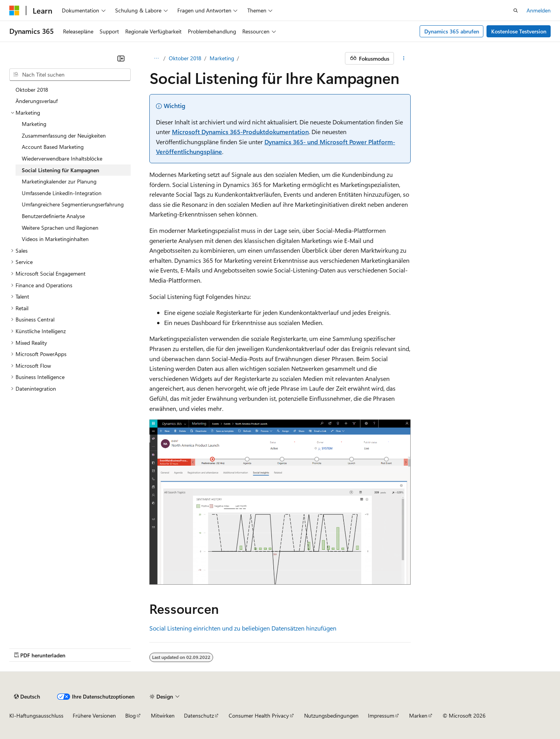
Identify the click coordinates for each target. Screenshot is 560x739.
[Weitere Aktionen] (404, 58)
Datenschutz (199, 715)
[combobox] (70, 75)
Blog (130, 715)
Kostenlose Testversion (519, 31)
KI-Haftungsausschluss (36, 715)
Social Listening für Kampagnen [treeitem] (60, 170)
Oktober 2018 (185, 58)
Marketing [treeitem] (34, 124)
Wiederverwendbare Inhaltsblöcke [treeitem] (62, 158)
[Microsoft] (14, 10)
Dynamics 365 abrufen (452, 31)
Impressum (381, 715)
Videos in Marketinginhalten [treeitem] (55, 239)
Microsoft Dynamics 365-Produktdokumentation (240, 132)
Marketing (222, 58)
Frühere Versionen (94, 715)
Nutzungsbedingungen (331, 715)
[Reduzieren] (121, 58)
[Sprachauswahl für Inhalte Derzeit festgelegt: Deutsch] (27, 697)
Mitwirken (163, 715)
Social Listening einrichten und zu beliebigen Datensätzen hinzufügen (243, 628)
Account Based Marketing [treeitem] (53, 147)
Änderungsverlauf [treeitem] (37, 101)
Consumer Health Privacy (259, 715)
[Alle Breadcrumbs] (156, 58)
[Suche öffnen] (516, 10)
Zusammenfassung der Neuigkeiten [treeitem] (64, 135)
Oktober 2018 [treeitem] (32, 90)
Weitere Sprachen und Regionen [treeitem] (60, 228)
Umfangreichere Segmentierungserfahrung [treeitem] (73, 204)
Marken (418, 715)
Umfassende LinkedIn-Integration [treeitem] (62, 193)
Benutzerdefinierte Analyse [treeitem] (53, 216)
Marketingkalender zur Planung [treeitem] (59, 181)
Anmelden (539, 10)
